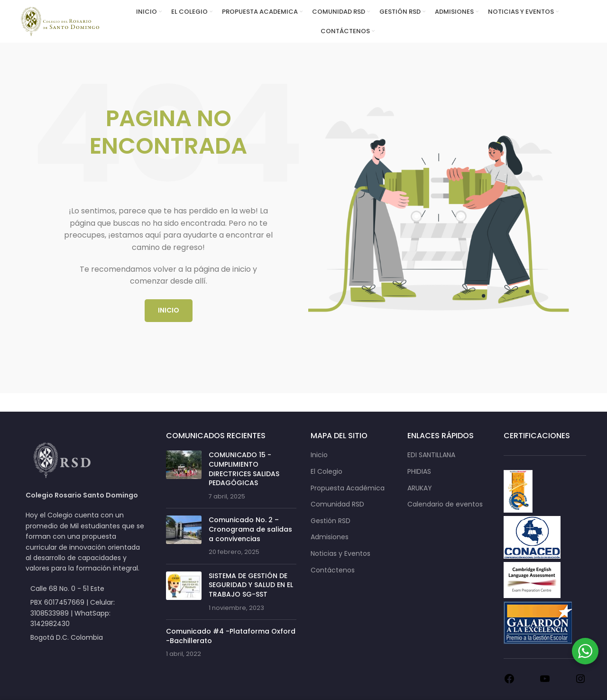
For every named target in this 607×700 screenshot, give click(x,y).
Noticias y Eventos (340, 554)
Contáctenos (333, 570)
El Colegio (326, 472)
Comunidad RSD (337, 504)
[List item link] (86, 613)
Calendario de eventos (445, 504)
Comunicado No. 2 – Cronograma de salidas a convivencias (250, 529)
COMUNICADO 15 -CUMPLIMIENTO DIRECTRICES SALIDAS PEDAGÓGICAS (244, 469)
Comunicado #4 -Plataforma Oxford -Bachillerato (231, 636)
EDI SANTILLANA (431, 455)
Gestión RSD (331, 521)
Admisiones (330, 537)
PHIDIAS (419, 472)
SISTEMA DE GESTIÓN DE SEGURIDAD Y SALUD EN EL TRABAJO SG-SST (251, 585)
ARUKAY (420, 488)
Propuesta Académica (348, 488)
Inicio (319, 455)
